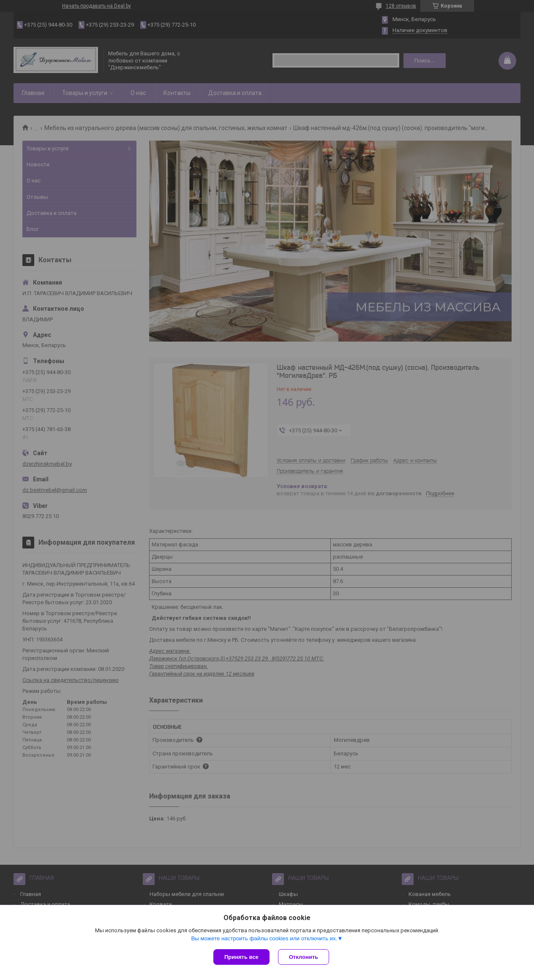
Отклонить (304, 957)
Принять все (241, 957)
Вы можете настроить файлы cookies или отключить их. (264, 938)
